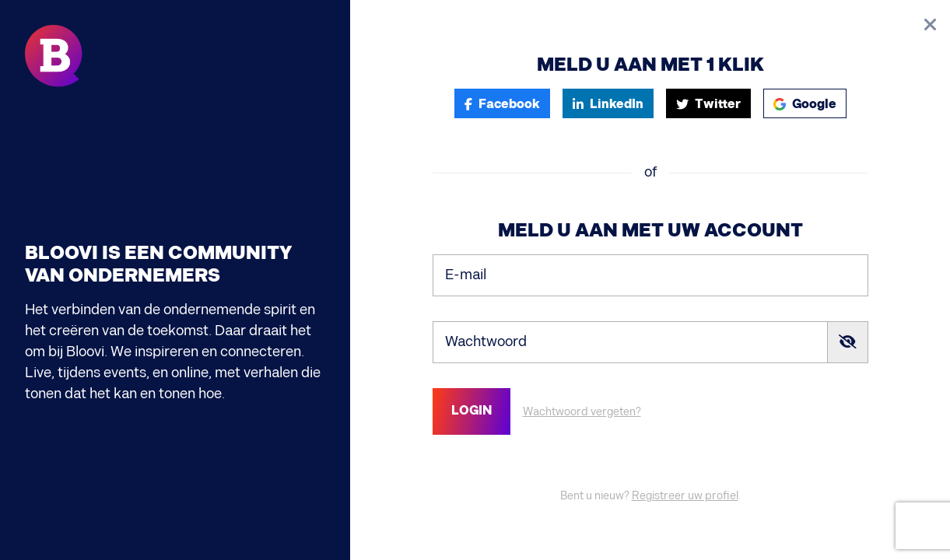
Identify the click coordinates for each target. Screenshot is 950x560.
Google (805, 105)
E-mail (466, 275)
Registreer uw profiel (685, 496)
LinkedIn (608, 105)
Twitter (708, 105)
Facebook (502, 105)
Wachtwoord (486, 342)
